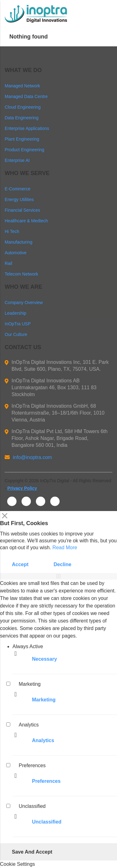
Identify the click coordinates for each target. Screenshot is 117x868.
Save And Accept (32, 852)
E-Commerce (17, 189)
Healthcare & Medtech (26, 221)
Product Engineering (24, 150)
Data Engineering (22, 118)
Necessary (44, 659)
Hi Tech (12, 231)
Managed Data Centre (26, 96)
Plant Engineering (22, 139)
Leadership (15, 313)
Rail (8, 263)
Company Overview (24, 302)
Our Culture (16, 334)
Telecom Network (21, 274)
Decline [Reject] (63, 564)
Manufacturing (19, 242)
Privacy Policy (22, 488)
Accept (20, 564)
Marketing (44, 700)
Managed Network (22, 86)
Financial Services (22, 210)
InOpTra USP (18, 324)
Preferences (46, 781)
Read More (65, 548)
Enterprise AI (17, 160)
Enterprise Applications (27, 128)
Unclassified (46, 822)
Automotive (16, 253)
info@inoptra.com (28, 457)
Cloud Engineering (23, 107)
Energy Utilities (19, 199)
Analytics (43, 740)
